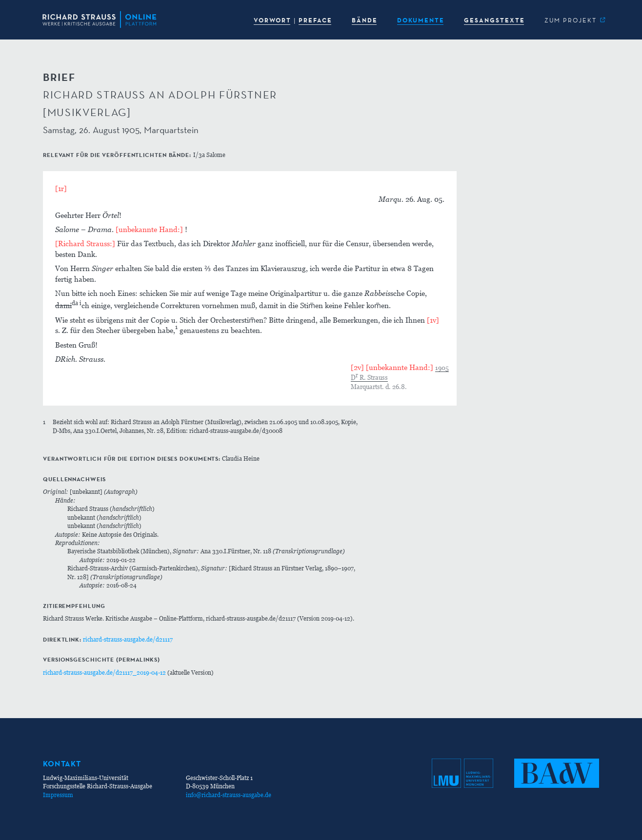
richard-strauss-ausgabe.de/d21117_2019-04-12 (104, 673)
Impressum (58, 795)
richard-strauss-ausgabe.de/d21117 (128, 639)
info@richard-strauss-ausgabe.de (229, 795)
